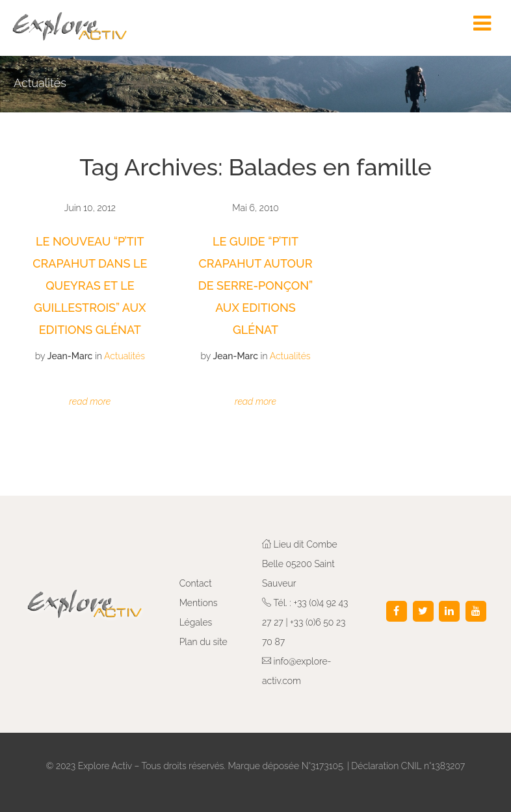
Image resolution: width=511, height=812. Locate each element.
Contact (196, 583)
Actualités (124, 356)
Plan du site (203, 642)
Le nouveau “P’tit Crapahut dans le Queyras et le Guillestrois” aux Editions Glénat (90, 285)
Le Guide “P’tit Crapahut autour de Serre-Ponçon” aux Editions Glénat (255, 285)
